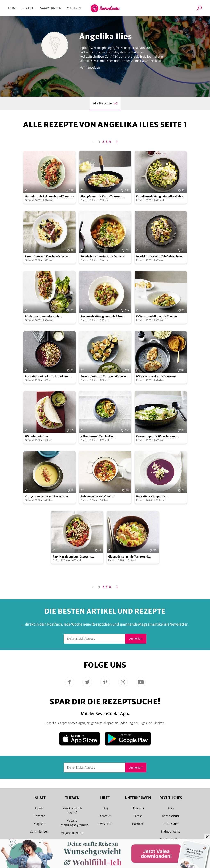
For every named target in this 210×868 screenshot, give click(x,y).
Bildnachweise (171, 832)
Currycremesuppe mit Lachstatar (47, 497)
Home (13, 8)
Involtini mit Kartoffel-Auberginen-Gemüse (160, 257)
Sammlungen (51, 8)
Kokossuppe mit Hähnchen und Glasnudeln (156, 437)
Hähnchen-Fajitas (37, 437)
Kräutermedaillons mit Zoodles (157, 317)
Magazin (74, 8)
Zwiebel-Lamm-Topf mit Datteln (102, 257)
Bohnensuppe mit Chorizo (97, 497)
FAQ (105, 808)
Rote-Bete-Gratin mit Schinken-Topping (47, 377)
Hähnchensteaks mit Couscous (156, 377)
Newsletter (105, 824)
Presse (138, 816)
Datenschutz (171, 816)
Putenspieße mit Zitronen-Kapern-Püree (104, 377)
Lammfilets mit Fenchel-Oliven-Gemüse (46, 257)
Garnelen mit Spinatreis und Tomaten (50, 197)
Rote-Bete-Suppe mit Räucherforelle (151, 497)
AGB (171, 808)
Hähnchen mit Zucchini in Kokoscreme (97, 437)
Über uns (138, 808)
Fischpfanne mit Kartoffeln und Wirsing (101, 197)
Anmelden (136, 639)
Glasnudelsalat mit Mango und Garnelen (128, 557)
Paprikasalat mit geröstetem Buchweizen (72, 557)
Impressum (171, 824)
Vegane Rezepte (72, 833)
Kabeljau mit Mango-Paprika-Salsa (160, 197)
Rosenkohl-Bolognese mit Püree (102, 317)
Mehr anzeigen (90, 68)
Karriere (138, 824)
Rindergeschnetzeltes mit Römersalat (42, 317)
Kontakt (105, 816)
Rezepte (29, 8)
